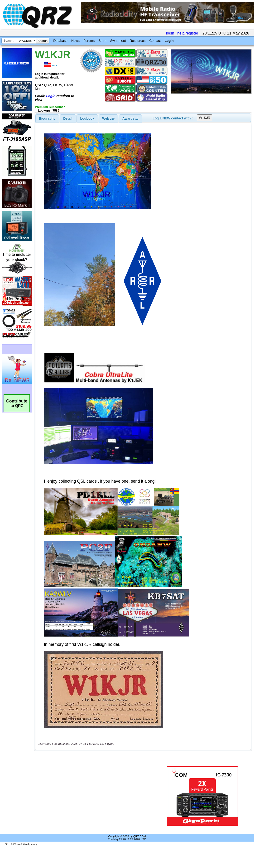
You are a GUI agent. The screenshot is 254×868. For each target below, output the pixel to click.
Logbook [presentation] (87, 118)
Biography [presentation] (47, 118)
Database (60, 41)
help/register (188, 33)
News (75, 41)
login (170, 33)
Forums (89, 41)
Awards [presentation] (130, 118)
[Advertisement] (97, 796)
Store (102, 41)
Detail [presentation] (68, 118)
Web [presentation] (108, 118)
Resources (138, 41)
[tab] (47, 118)
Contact (155, 41)
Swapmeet (118, 41)
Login (169, 41)
